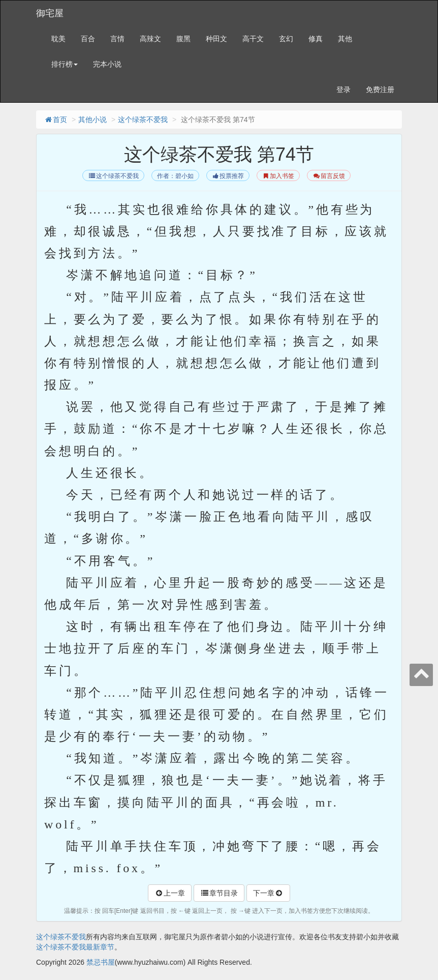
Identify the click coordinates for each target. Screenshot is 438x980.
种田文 (216, 39)
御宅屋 (50, 13)
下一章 (268, 893)
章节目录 (219, 893)
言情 (117, 39)
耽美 (58, 39)
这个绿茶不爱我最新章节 (75, 947)
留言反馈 (328, 176)
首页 (55, 120)
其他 (345, 39)
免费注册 (380, 90)
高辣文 (150, 39)
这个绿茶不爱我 (143, 120)
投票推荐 (228, 176)
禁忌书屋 (101, 962)
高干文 (253, 39)
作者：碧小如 (175, 176)
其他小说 (92, 120)
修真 (316, 39)
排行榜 (65, 64)
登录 (343, 90)
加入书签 (278, 176)
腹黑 (183, 39)
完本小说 (107, 64)
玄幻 (286, 39)
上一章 (170, 893)
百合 (88, 39)
